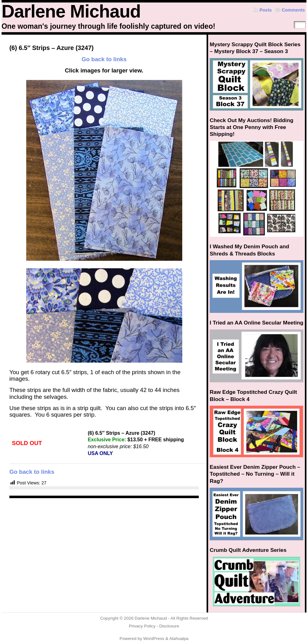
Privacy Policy (142, 626)
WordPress (154, 639)
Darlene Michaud (71, 11)
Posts (265, 10)
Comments (293, 10)
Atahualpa (179, 639)
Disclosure (169, 626)
